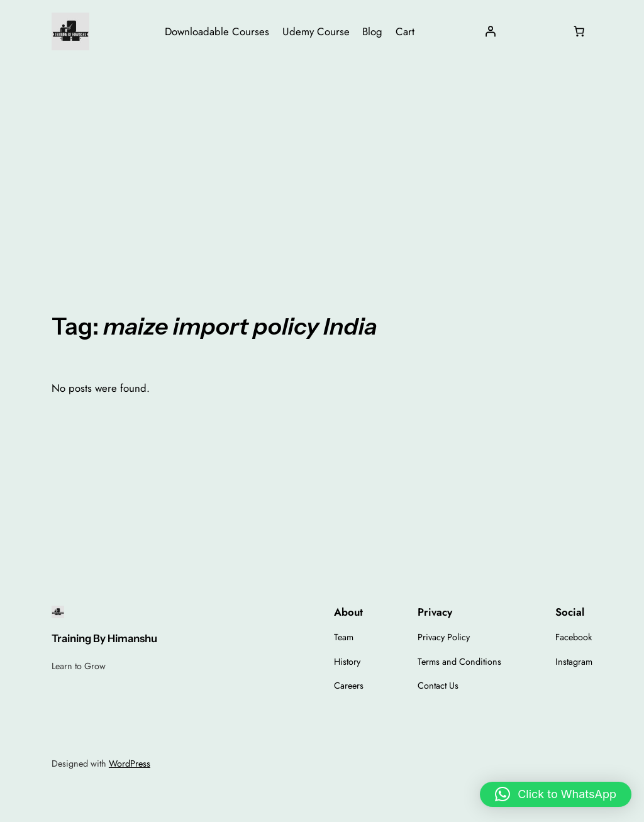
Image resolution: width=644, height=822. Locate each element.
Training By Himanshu (104, 638)
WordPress (130, 764)
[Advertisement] (322, 163)
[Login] (490, 31)
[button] (556, 794)
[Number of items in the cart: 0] (579, 31)
